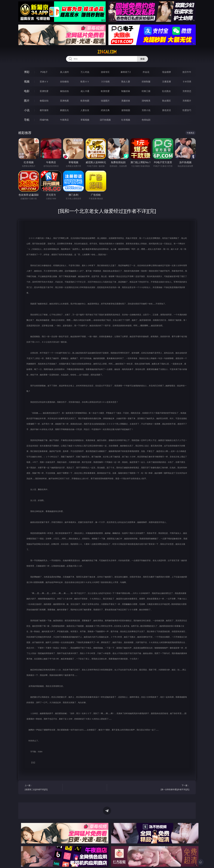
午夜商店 (64, 120)
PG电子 (44, 72)
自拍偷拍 (64, 82)
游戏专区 (105, 72)
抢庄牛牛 (187, 72)
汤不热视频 (105, 120)
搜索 (142, 59)
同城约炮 (44, 120)
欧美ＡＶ (85, 82)
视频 (27, 81)
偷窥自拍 (44, 101)
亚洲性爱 (44, 91)
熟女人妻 (126, 82)
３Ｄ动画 (105, 82)
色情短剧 (146, 120)
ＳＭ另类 (187, 82)
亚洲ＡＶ (44, 82)
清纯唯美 (146, 101)
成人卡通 (85, 91)
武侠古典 (105, 110)
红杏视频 (126, 120)
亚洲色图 (64, 101)
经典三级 (146, 91)
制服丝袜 (126, 91)
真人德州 (64, 72)
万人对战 (85, 72)
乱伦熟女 (167, 91)
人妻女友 (85, 110)
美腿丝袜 (126, 101)
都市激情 (44, 110)
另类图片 (187, 101)
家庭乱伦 (64, 110)
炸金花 (146, 72)
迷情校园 (126, 110)
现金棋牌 (167, 72)
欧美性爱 (105, 91)
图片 (27, 101)
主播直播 (167, 82)
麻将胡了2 (126, 72)
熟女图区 (167, 101)
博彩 (27, 72)
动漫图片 (105, 101)
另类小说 (146, 110)
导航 (27, 120)
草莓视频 (85, 120)
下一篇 (171, 788)
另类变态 (187, 91)
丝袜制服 (146, 82)
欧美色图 (85, 101)
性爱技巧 (187, 110)
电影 (27, 91)
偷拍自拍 (64, 91)
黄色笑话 (167, 110)
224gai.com (107, 52)
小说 (27, 110)
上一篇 (43, 788)
